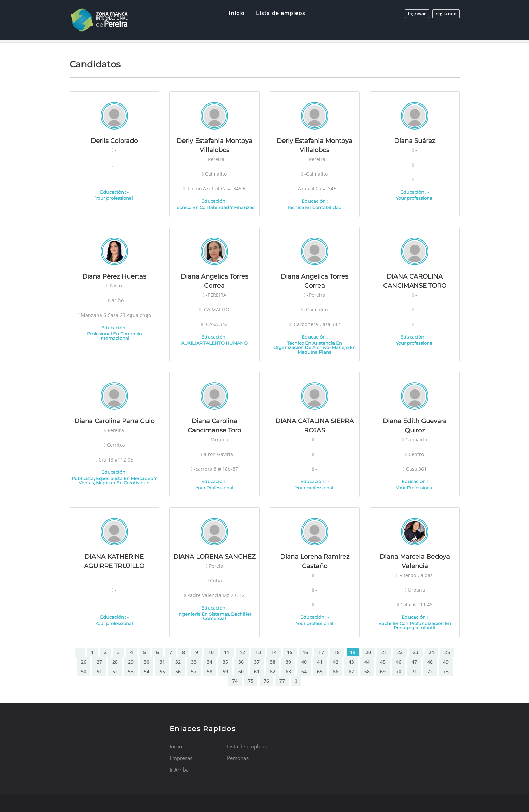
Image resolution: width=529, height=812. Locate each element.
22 (400, 652)
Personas (238, 758)
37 (257, 662)
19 (353, 652)
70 (399, 671)
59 (225, 671)
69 (383, 671)
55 (162, 671)
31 (162, 662)
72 (430, 671)
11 (227, 652)
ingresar (417, 14)
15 (290, 652)
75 (251, 681)
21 (384, 652)
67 (351, 671)
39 (288, 662)
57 (194, 671)
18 (337, 652)
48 (430, 662)
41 (320, 662)
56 (178, 671)
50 (84, 671)
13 (258, 652)
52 (115, 671)
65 (320, 671)
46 (399, 662)
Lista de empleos (281, 13)
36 (241, 662)
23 (416, 652)
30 (147, 662)
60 (241, 671)
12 (242, 652)
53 (131, 671)
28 (115, 662)
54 (147, 671)
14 (274, 652)
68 (367, 671)
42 (336, 662)
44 (367, 662)
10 (211, 652)
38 (273, 662)
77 (282, 681)
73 (446, 671)
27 (99, 662)
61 (257, 671)
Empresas (181, 758)
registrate (446, 14)
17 (321, 652)
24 (431, 652)
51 (99, 671)
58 (210, 671)
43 (351, 662)
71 (414, 671)
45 (383, 662)
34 (210, 662)
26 (84, 662)
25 (447, 652)
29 (131, 662)
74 (235, 681)
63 (288, 671)
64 (304, 671)
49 (446, 662)
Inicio (237, 13)
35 (225, 662)
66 (336, 671)
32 (178, 662)
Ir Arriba (179, 770)
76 (266, 681)
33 (194, 662)
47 (414, 662)
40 (304, 662)
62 (273, 671)
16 (305, 652)
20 (368, 652)
